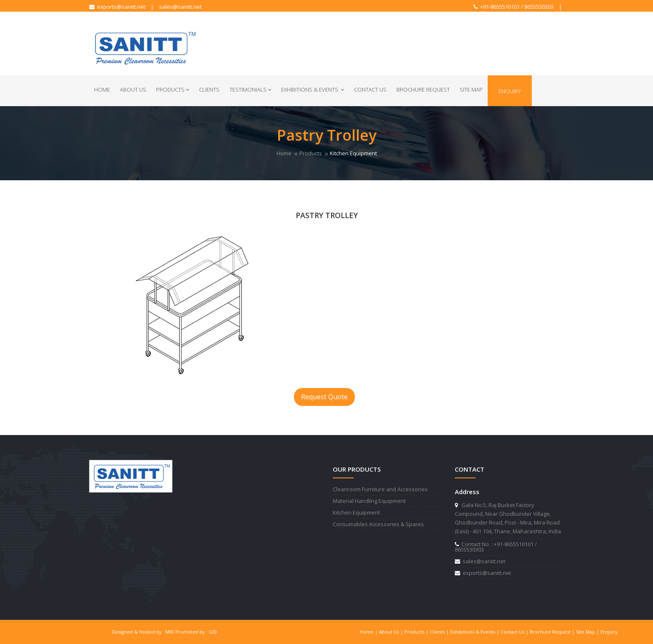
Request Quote (324, 397)
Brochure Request (423, 90)
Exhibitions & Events (313, 90)
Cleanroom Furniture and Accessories (380, 489)
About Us (133, 90)
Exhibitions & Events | (475, 632)
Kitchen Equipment (356, 512)
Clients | (440, 632)
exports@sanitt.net (117, 7)
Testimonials (250, 90)
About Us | (392, 632)
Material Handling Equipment (369, 501)
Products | (417, 632)
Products (173, 90)
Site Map (471, 90)
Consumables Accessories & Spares (378, 524)
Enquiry (510, 91)
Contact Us (370, 90)
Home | (369, 632)
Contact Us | (515, 632)
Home (102, 90)
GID (213, 632)
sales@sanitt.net (180, 7)
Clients (209, 90)
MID (170, 632)
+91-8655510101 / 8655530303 (513, 7)
